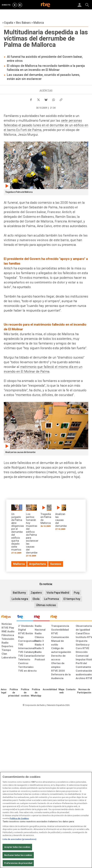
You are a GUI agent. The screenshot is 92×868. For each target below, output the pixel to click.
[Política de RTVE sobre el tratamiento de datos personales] (14, 693)
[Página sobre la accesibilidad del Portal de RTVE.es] (50, 690)
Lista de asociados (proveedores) (19, 839)
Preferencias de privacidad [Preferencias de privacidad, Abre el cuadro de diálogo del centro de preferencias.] (18, 863)
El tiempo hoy (72, 599)
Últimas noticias (46, 605)
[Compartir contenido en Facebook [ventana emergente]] (31, 99)
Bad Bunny (19, 593)
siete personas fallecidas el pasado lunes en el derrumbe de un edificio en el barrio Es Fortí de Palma (46, 125)
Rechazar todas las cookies (18, 855)
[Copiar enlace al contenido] (61, 99)
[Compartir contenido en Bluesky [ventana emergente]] (46, 99)
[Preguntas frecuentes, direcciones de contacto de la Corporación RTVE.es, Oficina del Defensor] (71, 690)
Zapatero (36, 593)
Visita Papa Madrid (58, 593)
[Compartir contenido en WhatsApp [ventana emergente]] (54, 99)
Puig (77, 593)
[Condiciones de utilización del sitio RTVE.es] (4, 691)
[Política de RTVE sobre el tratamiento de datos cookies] (25, 693)
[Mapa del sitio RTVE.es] (61, 691)
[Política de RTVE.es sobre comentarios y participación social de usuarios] (84, 691)
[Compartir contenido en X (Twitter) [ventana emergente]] (38, 99)
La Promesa (51, 599)
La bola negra (20, 599)
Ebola (36, 599)
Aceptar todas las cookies (17, 847)
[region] (46, 820)
